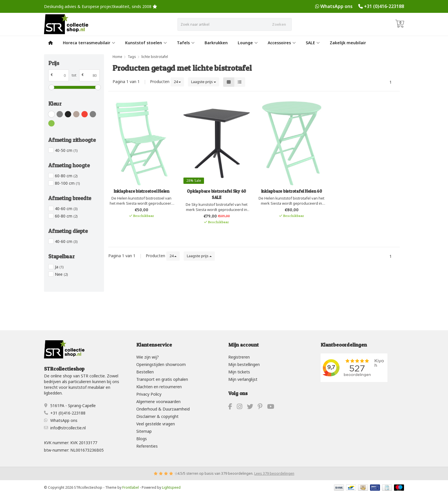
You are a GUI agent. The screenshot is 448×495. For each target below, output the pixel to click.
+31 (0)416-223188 (384, 6)
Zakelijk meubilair (348, 43)
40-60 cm (66, 209)
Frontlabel (131, 487)
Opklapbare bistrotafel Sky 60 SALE (216, 194)
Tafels (186, 43)
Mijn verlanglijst (243, 379)
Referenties (147, 446)
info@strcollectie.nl (68, 428)
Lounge (248, 43)
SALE (313, 43)
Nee (61, 274)
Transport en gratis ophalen (162, 379)
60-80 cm (66, 176)
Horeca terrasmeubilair (89, 43)
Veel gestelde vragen (156, 424)
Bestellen (145, 372)
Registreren (239, 357)
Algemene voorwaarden (158, 402)
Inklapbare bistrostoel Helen (142, 191)
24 (177, 82)
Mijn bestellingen (244, 364)
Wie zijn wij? (148, 357)
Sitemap (144, 431)
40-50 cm (66, 150)
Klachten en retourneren (159, 387)
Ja (59, 267)
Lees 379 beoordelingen (274, 473)
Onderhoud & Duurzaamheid (163, 409)
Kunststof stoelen (146, 43)
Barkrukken (216, 43)
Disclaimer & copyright (157, 416)
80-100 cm (67, 183)
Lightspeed (171, 487)
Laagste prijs (204, 82)
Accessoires (282, 43)
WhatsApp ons (336, 6)
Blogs (142, 439)
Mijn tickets (239, 372)
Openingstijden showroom (161, 364)
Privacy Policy (149, 394)
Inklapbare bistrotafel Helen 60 (292, 191)
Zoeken (279, 24)
